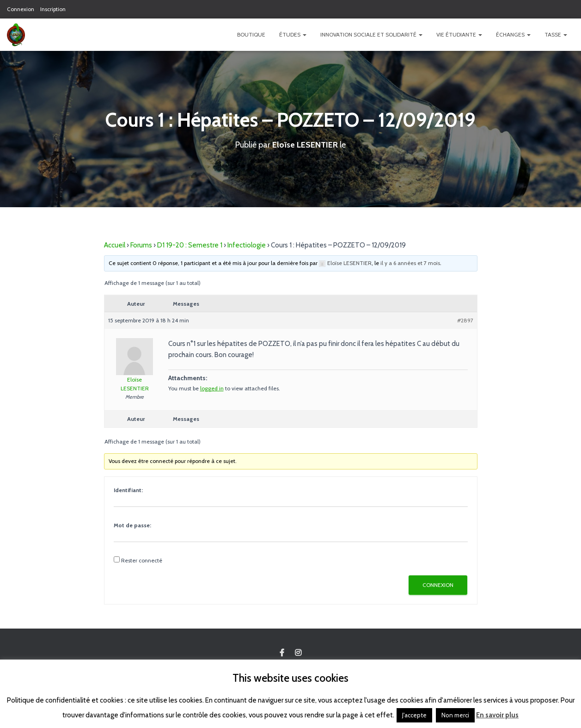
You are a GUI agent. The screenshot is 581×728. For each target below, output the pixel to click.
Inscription (53, 9)
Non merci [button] (455, 715)
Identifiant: (128, 490)
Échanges (513, 34)
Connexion (21, 9)
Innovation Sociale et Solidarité (371, 34)
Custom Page (282, 653)
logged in (212, 388)
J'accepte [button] (414, 715)
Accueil (115, 245)
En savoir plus (497, 715)
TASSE (556, 34)
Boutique (251, 34)
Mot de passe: (132, 525)
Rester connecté (142, 560)
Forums (141, 245)
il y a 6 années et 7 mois (410, 263)
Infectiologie (247, 245)
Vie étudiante (459, 34)
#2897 (465, 320)
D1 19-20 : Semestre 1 (190, 245)
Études (293, 34)
